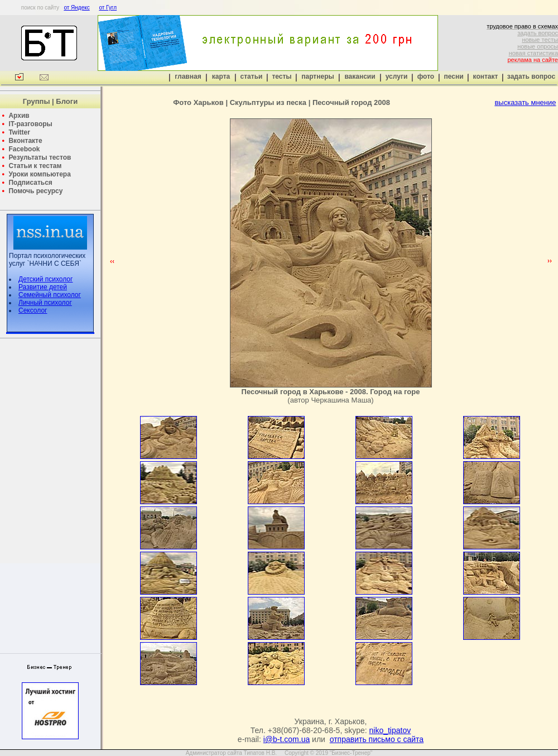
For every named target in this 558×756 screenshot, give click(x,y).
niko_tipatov (390, 730)
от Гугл (108, 8)
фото (426, 76)
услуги (397, 76)
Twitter (19, 132)
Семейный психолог (50, 295)
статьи (252, 76)
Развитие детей (43, 287)
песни (453, 76)
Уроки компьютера (39, 174)
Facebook (24, 149)
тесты (282, 76)
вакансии (360, 76)
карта (221, 76)
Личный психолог (45, 303)
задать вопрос (538, 33)
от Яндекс (76, 8)
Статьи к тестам (35, 166)
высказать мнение (525, 102)
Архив (19, 116)
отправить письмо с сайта (377, 739)
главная (188, 76)
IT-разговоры (30, 124)
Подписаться (30, 183)
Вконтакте (25, 141)
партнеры (318, 76)
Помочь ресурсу (35, 191)
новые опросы (538, 46)
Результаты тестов (40, 157)
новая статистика (533, 53)
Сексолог (33, 310)
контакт (486, 76)
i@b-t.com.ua (287, 739)
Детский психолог (45, 279)
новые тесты (540, 40)
